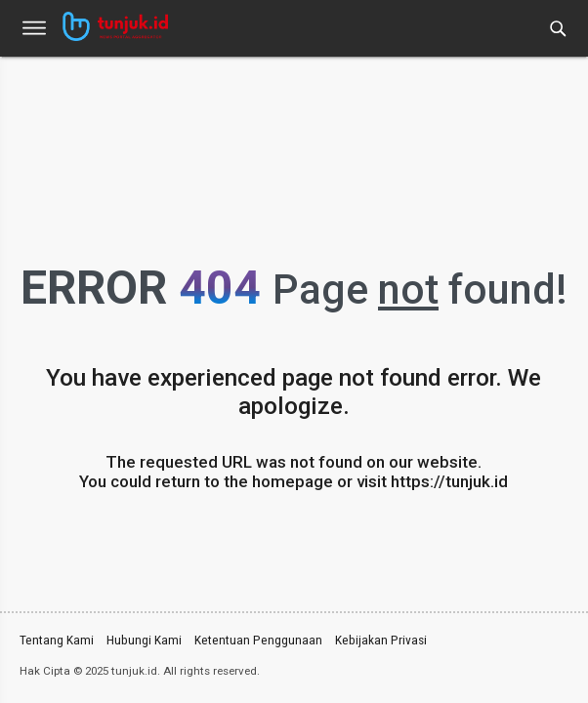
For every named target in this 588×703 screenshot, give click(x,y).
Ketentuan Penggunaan (258, 640)
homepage (293, 481)
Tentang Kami (57, 640)
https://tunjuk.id (449, 481)
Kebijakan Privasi (381, 640)
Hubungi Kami (144, 640)
